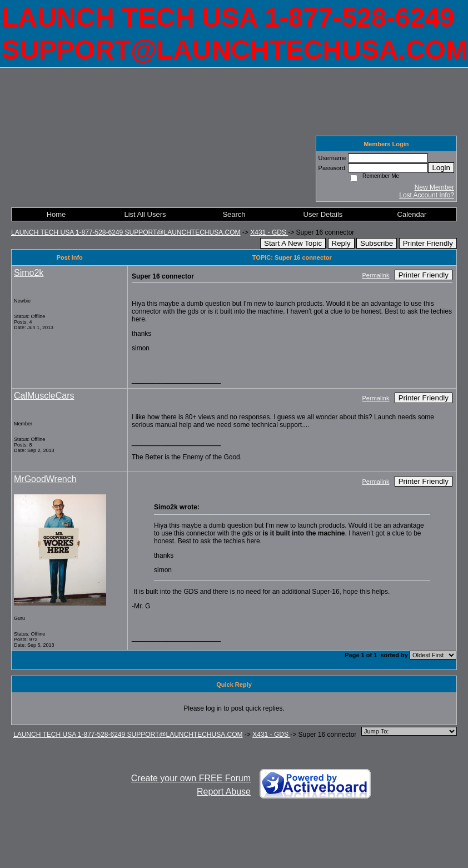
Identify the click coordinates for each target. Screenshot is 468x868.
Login (441, 168)
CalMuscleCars (44, 396)
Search (234, 214)
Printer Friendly (428, 243)
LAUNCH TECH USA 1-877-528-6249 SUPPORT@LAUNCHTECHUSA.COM (126, 232)
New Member (434, 187)
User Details (323, 214)
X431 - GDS (269, 232)
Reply (341, 243)
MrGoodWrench (45, 479)
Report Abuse (224, 792)
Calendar (412, 214)
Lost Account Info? (427, 195)
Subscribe (377, 243)
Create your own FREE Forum (191, 778)
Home (56, 214)
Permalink (376, 275)
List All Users (145, 214)
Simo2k (29, 273)
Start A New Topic (293, 243)
